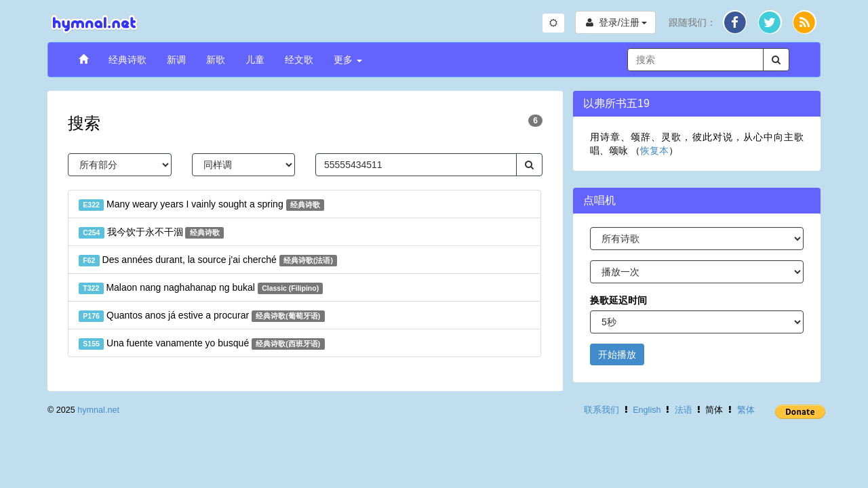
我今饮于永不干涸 (151, 232)
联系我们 (601, 410)
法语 (684, 410)
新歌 (216, 60)
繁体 (746, 410)
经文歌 (299, 60)
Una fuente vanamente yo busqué (202, 344)
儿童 (255, 60)
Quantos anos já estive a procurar (202, 316)
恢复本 (654, 150)
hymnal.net (98, 410)
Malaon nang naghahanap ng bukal (201, 288)
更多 (348, 60)
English (647, 410)
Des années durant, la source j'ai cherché (208, 260)
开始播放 (617, 354)
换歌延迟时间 (618, 300)
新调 (176, 60)
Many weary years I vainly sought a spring (201, 205)
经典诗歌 (127, 60)
